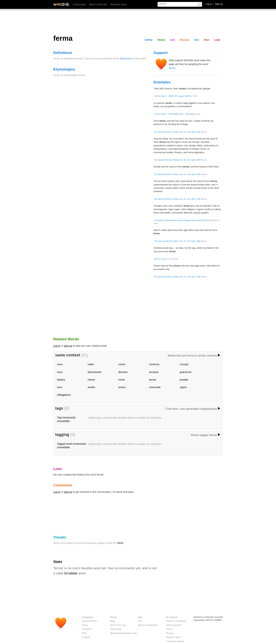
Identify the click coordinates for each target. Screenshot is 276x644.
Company (88, 617)
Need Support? (174, 625)
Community (79, 4)
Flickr (120, 543)
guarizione (186, 372)
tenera (122, 387)
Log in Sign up (214, 4)
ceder (91, 364)
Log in (57, 346)
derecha (123, 372)
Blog (112, 621)
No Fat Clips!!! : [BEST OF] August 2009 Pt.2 (173, 96)
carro (60, 364)
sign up (68, 346)
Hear (206, 40)
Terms (169, 629)
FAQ (84, 633)
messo (91, 380)
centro (122, 364)
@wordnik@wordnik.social (123, 633)
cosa (60, 372)
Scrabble (71, 573)
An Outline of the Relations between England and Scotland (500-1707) (183, 220)
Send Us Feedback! (176, 621)
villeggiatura (64, 395)
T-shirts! (86, 637)
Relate (161, 40)
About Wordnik (89, 621)
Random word (119, 4)
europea (154, 372)
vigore (183, 387)
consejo (184, 364)
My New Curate (161, 259)
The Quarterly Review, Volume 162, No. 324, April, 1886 (177, 132)
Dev (140, 617)
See (197, 40)
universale (155, 387)
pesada (184, 380)
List (172, 40)
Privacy (170, 633)
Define (149, 40)
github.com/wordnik (148, 625)
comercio (154, 364)
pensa (153, 380)
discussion (126, 59)
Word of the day (98, 4)
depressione (95, 372)
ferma (172, 68)
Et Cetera (172, 617)
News (113, 617)
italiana (61, 380)
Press (85, 625)
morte (122, 380)
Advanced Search (175, 641)
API (140, 621)
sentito (91, 387)
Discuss (184, 40)
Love (217, 40)
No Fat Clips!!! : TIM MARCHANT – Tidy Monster (175, 114)
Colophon (87, 629)
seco (60, 387)
